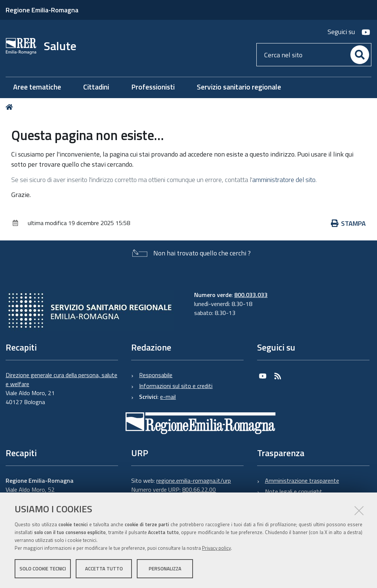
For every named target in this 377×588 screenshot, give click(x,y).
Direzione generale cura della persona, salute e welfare (61, 379)
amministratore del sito (284, 180)
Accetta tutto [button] (104, 569)
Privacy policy (216, 548)
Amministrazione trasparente (302, 481)
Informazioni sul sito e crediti (176, 386)
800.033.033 (251, 295)
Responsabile (156, 375)
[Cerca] (360, 55)
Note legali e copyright (294, 491)
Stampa (349, 223)
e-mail (168, 397)
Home (11, 107)
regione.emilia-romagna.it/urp (194, 481)
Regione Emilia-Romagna (42, 10)
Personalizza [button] (165, 569)
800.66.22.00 (199, 490)
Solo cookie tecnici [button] (43, 569)
